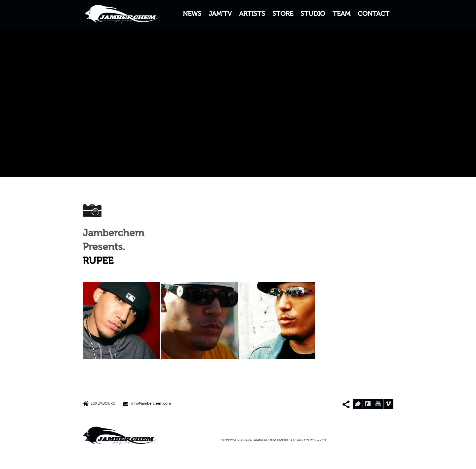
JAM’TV (220, 14)
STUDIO (313, 14)
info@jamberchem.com (151, 404)
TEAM (341, 14)
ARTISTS (252, 14)
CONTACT (374, 14)
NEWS (192, 14)
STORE (283, 14)
